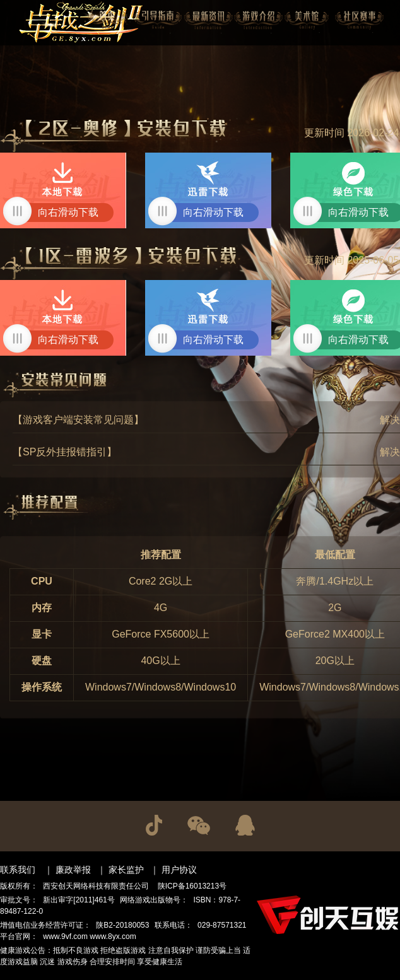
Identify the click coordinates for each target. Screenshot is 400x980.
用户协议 (179, 870)
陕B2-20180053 (122, 925)
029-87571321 (222, 925)
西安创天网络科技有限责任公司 (96, 886)
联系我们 (18, 870)
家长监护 (126, 870)
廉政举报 (73, 870)
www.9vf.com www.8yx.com (89, 936)
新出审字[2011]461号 (79, 900)
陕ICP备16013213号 (192, 886)
